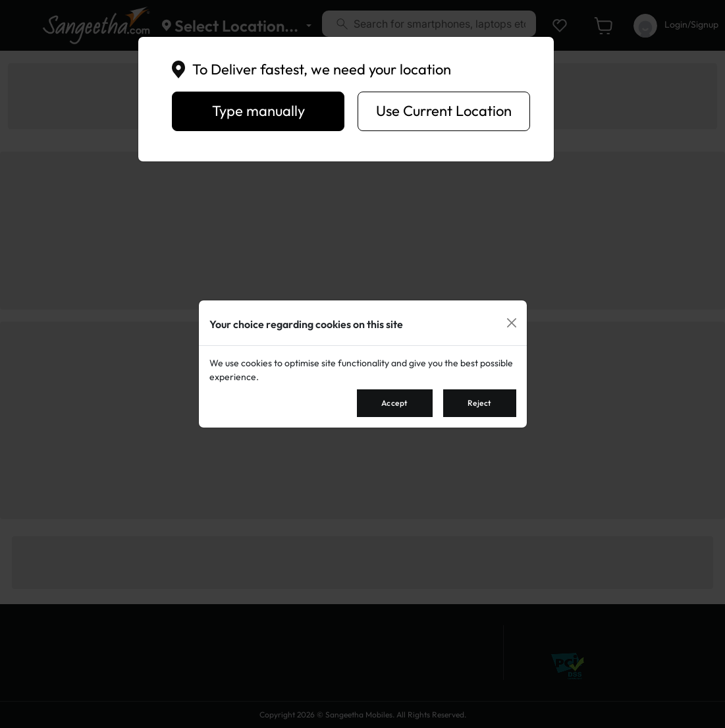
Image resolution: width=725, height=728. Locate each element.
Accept (395, 403)
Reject (480, 403)
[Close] (512, 323)
